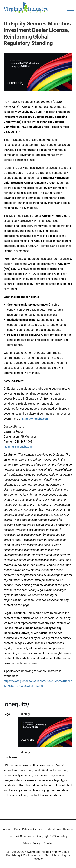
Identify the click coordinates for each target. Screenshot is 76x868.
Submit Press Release (59, 829)
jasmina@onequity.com (19, 447)
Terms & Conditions (21, 836)
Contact (49, 843)
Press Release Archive (28, 829)
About (7, 829)
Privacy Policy (31, 843)
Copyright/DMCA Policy (52, 836)
